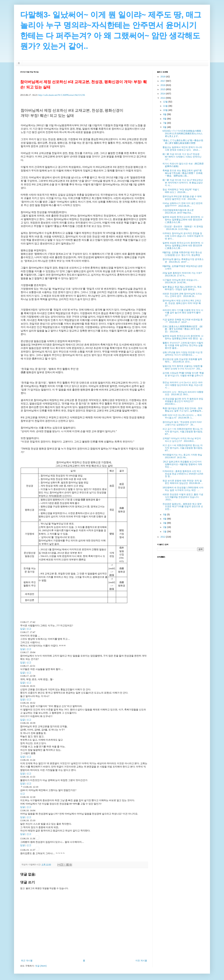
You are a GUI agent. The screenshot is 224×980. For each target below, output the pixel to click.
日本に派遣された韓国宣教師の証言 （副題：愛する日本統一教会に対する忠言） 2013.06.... (182, 329)
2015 (163, 89)
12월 (166, 102)
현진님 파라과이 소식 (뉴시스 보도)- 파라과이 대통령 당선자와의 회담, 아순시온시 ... (183, 385)
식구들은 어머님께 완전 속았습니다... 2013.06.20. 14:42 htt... (181, 281)
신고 (29, 629)
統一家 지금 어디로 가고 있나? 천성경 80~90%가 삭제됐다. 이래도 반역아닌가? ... (182, 157)
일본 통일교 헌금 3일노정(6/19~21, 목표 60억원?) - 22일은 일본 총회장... (182, 288)
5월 (165, 514)
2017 (163, 81)
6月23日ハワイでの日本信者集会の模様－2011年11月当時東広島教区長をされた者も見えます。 (183, 133)
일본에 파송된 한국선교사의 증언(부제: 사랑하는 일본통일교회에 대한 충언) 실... (183, 337)
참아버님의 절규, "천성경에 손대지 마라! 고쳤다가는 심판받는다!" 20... (182, 423)
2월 (165, 527)
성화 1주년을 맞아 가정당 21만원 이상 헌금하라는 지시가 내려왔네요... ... (183, 354)
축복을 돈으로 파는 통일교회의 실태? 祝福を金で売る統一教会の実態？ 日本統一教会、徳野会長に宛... (183, 173)
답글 (23, 629)
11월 (166, 106)
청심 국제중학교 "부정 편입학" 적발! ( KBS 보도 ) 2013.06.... (181, 191)
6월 (165, 127)
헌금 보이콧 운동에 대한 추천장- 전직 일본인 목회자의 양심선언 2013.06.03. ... (183, 482)
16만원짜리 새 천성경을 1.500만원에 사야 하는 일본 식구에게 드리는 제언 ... (183, 489)
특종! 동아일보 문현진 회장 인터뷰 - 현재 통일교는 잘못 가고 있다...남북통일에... (183, 410)
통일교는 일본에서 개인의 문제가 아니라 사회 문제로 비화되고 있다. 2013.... (182, 149)
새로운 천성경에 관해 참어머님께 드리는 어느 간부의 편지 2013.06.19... (182, 295)
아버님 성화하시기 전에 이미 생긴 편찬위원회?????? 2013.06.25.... (183, 205)
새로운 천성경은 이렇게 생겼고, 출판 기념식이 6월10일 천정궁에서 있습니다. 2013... (183, 497)
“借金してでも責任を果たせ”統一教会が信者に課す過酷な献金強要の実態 (183, 142)
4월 (165, 519)
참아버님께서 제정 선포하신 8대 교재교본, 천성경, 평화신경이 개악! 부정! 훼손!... (182, 303)
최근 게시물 (27, 961)
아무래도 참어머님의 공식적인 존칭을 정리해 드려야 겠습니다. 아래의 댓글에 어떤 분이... (183, 236)
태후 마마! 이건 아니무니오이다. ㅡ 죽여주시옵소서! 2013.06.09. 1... (182, 416)
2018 (163, 77)
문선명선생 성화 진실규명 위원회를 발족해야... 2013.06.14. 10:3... (182, 360)
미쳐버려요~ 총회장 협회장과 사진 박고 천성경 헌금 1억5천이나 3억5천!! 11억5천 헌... (183, 474)
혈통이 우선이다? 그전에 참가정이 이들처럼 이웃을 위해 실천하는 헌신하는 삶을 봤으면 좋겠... (183, 345)
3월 (165, 523)
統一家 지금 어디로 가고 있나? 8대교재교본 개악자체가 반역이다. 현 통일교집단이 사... (183, 183)
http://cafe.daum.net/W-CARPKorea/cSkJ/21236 (62, 95)
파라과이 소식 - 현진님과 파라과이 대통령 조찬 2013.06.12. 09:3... (183, 393)
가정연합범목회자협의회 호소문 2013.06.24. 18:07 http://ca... (179, 211)
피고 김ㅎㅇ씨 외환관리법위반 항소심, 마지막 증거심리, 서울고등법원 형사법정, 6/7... (183, 432)
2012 (163, 537)
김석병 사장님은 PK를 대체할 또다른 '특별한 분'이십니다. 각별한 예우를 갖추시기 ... (183, 376)
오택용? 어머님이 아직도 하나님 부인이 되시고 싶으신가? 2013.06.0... (182, 440)
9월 (165, 114)
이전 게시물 (141, 961)
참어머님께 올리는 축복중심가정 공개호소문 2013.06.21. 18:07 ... (183, 261)
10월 (166, 110)
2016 (163, 85)
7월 (165, 123)
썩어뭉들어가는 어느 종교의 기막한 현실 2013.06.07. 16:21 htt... (183, 456)
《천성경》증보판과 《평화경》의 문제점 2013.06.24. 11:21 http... (183, 228)
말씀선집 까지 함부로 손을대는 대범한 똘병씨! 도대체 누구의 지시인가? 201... (183, 367)
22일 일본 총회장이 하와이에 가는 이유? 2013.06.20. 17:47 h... (183, 274)
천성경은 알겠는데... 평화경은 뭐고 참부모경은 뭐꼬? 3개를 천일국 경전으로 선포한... (183, 507)
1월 (165, 531)
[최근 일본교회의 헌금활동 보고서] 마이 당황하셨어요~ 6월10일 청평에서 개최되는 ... (182, 464)
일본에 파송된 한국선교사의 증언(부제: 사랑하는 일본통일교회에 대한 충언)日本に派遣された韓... (183, 220)
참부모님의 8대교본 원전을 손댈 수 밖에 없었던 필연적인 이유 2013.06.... (182, 198)
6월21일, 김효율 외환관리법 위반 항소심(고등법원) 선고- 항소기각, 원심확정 (182, 254)
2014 (163, 94)
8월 (165, 119)
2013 (163, 98)
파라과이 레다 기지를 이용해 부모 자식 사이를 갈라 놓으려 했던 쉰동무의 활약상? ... (183, 313)
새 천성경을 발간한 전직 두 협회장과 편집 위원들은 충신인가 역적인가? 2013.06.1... (183, 401)
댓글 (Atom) (41, 966)
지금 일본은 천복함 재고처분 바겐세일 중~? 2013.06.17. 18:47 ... (183, 321)
